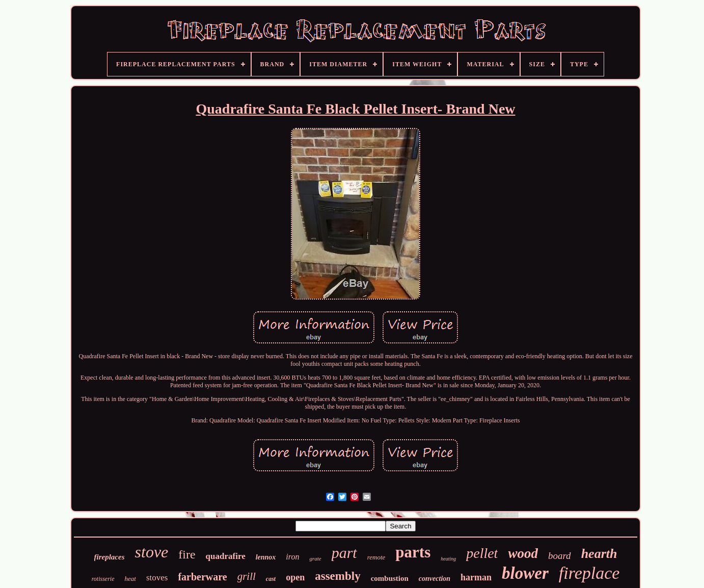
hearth (599, 554)
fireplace (589, 573)
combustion (390, 578)
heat (130, 579)
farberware (202, 577)
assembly (337, 576)
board (560, 556)
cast (271, 579)
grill (247, 576)
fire (187, 554)
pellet (482, 553)
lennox (266, 557)
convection (435, 579)
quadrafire (226, 556)
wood (523, 553)
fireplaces (110, 557)
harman (476, 577)
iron (292, 557)
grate (315, 558)
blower (525, 573)
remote (376, 557)
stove (152, 552)
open (295, 577)
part (344, 553)
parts (413, 552)
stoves (157, 578)
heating (448, 559)
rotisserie (103, 579)
